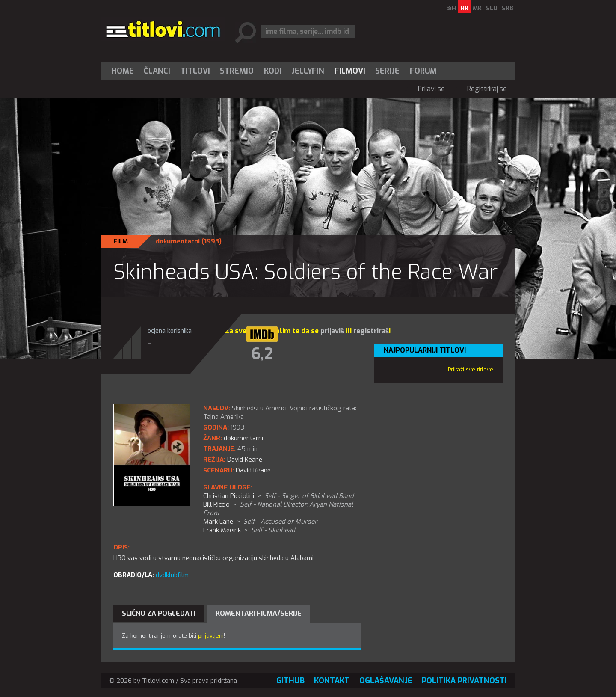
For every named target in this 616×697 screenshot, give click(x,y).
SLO (492, 8)
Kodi (273, 71)
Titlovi (195, 71)
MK (477, 8)
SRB (508, 8)
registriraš (371, 331)
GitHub (290, 681)
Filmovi (350, 71)
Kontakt (332, 681)
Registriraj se (487, 89)
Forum (423, 71)
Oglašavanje (386, 681)
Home (123, 71)
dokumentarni (178, 241)
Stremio (237, 71)
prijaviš (332, 331)
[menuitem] (124, 71)
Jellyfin (308, 71)
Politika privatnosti (464, 681)
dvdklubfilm (172, 575)
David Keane (253, 470)
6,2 (262, 354)
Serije (387, 71)
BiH (451, 8)
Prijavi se (431, 89)
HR (464, 8)
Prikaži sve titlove (471, 369)
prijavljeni (211, 636)
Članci (157, 71)
